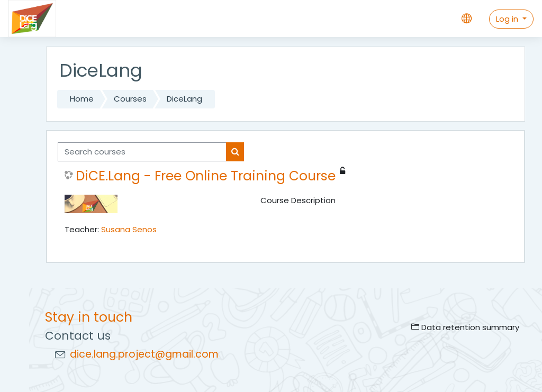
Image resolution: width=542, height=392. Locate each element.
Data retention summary (465, 327)
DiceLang (184, 99)
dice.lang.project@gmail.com (144, 354)
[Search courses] (142, 152)
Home (82, 99)
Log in (508, 19)
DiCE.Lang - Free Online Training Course (206, 176)
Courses (130, 99)
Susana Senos (129, 229)
